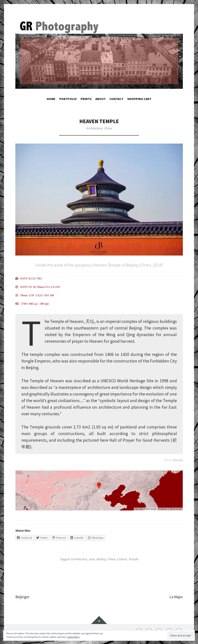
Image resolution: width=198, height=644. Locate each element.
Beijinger (24, 597)
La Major (175, 597)
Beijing (101, 559)
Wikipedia (178, 460)
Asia (92, 559)
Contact (116, 99)
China (108, 128)
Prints (86, 99)
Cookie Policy (73, 637)
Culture (122, 559)
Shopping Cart (139, 99)
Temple (133, 559)
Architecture (94, 128)
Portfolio (68, 99)
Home (51, 99)
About (100, 99)
